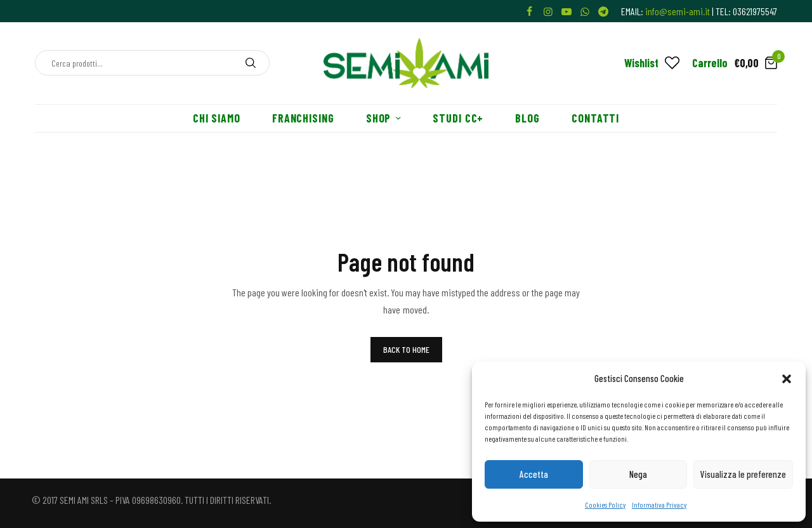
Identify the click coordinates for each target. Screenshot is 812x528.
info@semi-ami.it (678, 11)
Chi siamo (217, 118)
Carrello (710, 63)
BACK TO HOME (406, 349)
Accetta (534, 474)
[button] (787, 379)
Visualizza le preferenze (743, 474)
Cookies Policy (605, 505)
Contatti (595, 118)
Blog (527, 118)
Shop (379, 118)
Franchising (303, 118)
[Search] (251, 63)
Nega (638, 474)
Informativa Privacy (659, 505)
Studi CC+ (458, 118)
